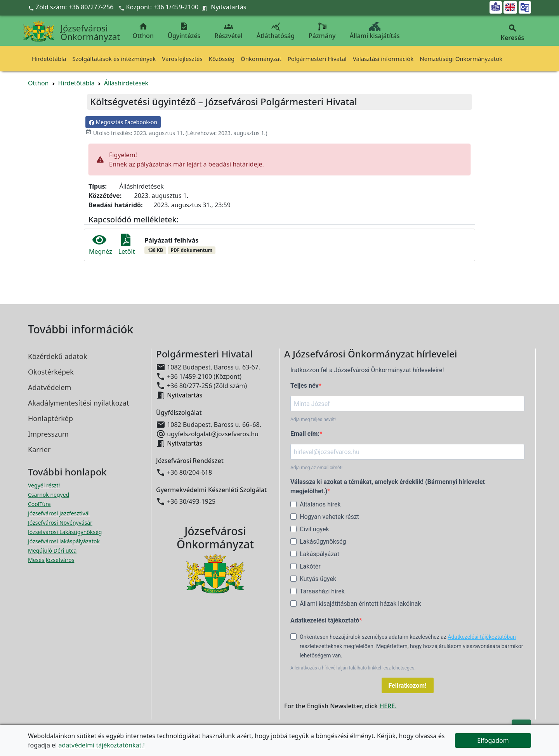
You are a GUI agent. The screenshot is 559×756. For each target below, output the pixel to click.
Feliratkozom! (408, 686)
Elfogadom (493, 740)
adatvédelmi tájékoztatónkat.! (101, 745)
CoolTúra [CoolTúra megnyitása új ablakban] (39, 504)
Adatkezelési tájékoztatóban (482, 637)
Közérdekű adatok (57, 356)
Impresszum (48, 434)
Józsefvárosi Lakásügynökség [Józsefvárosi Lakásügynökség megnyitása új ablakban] (65, 532)
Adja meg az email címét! (316, 468)
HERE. (388, 706)
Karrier (39, 449)
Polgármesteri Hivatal (317, 59)
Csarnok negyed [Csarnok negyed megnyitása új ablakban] (49, 495)
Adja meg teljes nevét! (313, 420)
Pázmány (322, 31)
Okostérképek (51, 372)
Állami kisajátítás (375, 31)
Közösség (222, 59)
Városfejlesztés (182, 59)
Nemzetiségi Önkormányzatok (461, 59)
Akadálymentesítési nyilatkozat (78, 403)
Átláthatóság (276, 31)
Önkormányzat (261, 59)
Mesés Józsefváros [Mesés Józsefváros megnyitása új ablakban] (51, 560)
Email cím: (305, 434)
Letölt (127, 245)
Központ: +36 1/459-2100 (162, 7)
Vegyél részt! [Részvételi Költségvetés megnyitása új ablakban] (44, 485)
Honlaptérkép (50, 418)
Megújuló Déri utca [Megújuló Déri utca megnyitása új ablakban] (52, 551)
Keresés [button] (512, 33)
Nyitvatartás (228, 7)
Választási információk (383, 59)
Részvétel (229, 31)
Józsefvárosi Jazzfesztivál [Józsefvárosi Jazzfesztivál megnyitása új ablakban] (59, 513)
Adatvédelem (49, 387)
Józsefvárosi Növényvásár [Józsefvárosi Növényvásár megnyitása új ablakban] (60, 523)
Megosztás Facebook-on (123, 122)
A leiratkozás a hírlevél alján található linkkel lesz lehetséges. (353, 668)
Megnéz (101, 245)
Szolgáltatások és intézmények (114, 59)
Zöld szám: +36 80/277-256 (72, 7)
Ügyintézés (184, 31)
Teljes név (305, 386)
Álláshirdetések (126, 83)
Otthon (143, 31)
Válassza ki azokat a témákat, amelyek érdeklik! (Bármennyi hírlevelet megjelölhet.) (388, 486)
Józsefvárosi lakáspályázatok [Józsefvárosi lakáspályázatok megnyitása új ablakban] (64, 541)
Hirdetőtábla (49, 59)
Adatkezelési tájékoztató (325, 620)
